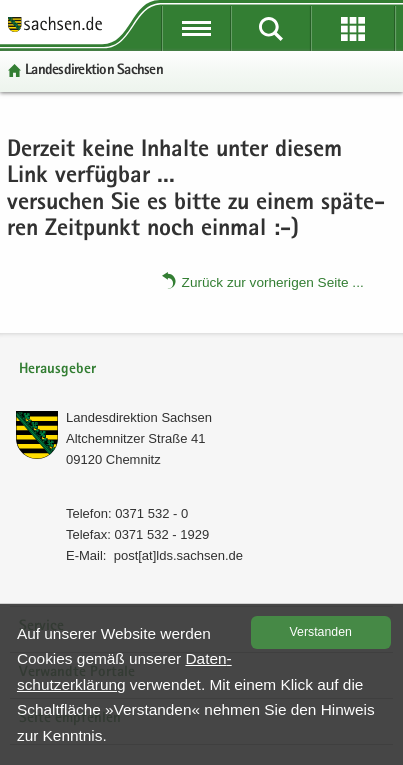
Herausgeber (57, 369)
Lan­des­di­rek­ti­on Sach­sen (94, 70)
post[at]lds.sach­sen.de (178, 555)
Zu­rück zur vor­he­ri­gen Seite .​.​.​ (273, 281)
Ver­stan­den (321, 632)
